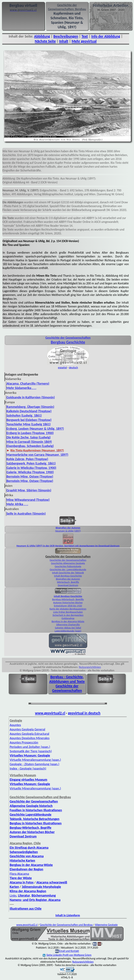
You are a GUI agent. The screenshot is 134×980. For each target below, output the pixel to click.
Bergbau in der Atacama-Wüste (68, 621)
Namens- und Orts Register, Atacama (35, 900)
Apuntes (15, 725)
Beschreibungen (66, 36)
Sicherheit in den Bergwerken (68, 615)
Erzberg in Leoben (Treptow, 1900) (30, 433)
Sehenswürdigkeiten (24, 852)
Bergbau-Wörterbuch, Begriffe (68, 599)
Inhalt (64, 41)
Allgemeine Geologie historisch (31, 806)
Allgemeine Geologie (106, 925)
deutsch (73, 367)
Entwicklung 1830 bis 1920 (68, 606)
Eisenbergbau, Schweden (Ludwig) (30, 446)
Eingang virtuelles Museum (29, 780)
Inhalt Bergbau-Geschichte (68, 576)
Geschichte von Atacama (27, 856)
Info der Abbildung (106, 36)
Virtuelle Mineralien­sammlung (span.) (35, 760)
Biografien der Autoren (68, 528)
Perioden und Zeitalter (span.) (30, 747)
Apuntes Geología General (27, 729)
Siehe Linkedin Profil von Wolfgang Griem (67, 955)
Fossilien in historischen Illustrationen (36, 810)
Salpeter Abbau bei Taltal (68, 628)
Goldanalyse (68, 618)
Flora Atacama (19, 874)
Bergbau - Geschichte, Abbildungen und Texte (67, 679)
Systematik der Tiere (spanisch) (31, 751)
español (62, 367)
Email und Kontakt (69, 951)
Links (13, 895)
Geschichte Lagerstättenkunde (31, 815)
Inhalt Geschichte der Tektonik (68, 573)
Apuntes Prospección (24, 742)
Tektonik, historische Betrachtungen (35, 819)
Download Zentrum (68, 585)
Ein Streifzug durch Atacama (29, 848)
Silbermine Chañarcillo (68, 624)
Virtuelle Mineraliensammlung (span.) (35, 788)
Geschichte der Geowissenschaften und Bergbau (66, 925)
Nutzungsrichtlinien (90, 667)
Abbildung (42, 36)
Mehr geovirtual (84, 41)
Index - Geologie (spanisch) (28, 768)
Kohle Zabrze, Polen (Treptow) (27, 459)
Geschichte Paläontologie (68, 566)
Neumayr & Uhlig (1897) (68, 531)
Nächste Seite (45, 41)
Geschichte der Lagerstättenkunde (68, 569)
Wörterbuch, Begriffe (68, 582)
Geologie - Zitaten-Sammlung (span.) (35, 764)
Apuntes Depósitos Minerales (30, 738)
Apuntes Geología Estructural (29, 734)
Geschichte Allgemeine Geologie (68, 563)
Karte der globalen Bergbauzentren (68, 609)
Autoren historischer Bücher (68, 602)
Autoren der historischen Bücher (32, 832)
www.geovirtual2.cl (50, 713)
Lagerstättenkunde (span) (68, 631)
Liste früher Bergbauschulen (68, 612)
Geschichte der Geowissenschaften (68, 560)
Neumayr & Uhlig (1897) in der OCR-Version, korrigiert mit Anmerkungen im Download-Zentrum (68, 546)
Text (85, 36)
